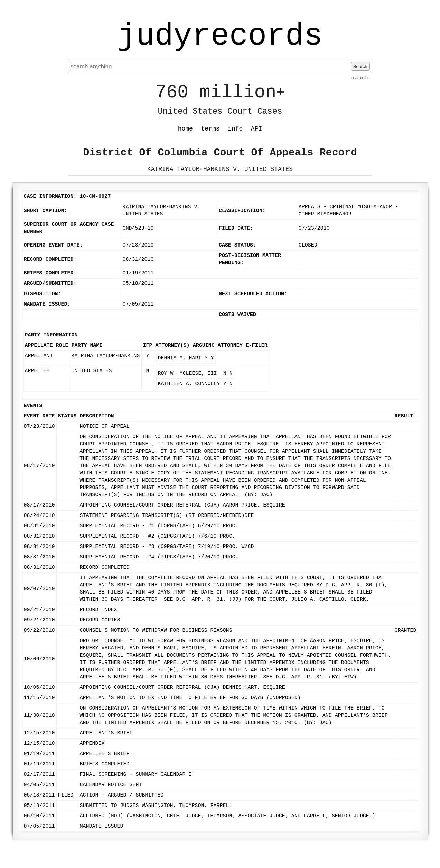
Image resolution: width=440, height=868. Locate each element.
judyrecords (220, 36)
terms (210, 129)
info (235, 129)
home (185, 129)
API (256, 129)
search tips (360, 78)
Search (360, 66)
